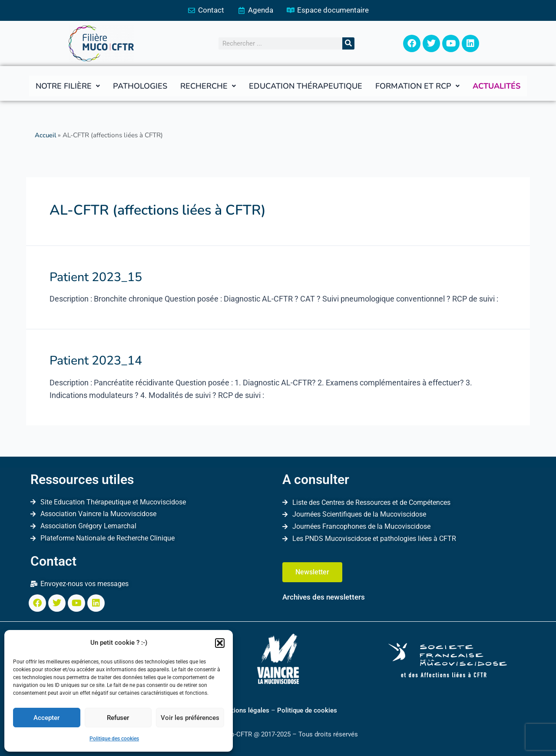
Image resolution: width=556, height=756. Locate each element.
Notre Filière (68, 86)
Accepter (46, 718)
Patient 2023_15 (93, 277)
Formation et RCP (417, 86)
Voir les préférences (190, 718)
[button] (220, 643)
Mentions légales (244, 710)
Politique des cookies (114, 739)
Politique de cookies (307, 710)
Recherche (208, 86)
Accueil (46, 136)
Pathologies (140, 86)
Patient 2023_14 (93, 359)
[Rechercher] (348, 44)
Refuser (118, 718)
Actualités (496, 86)
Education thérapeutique (306, 86)
